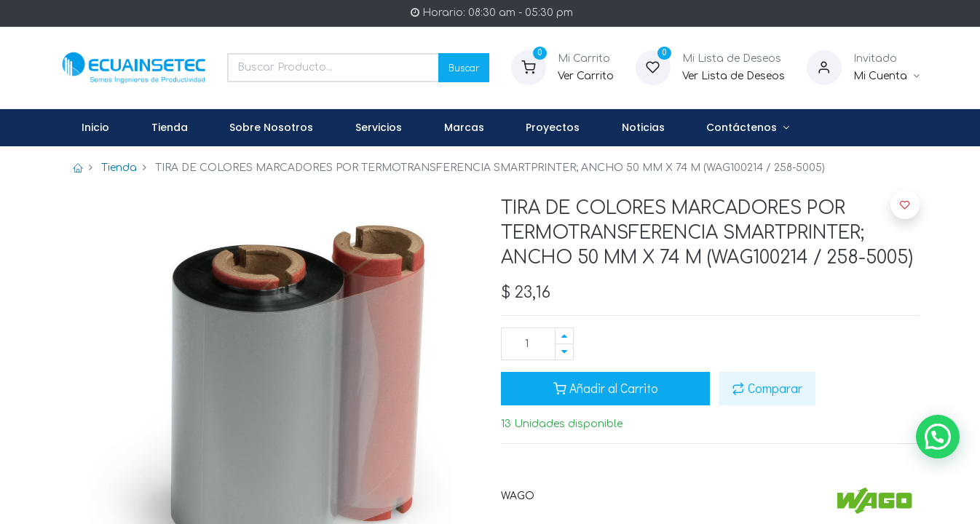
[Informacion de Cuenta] (886, 76)
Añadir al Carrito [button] (606, 388)
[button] (905, 205)
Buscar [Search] (464, 67)
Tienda (119, 168)
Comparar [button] (767, 388)
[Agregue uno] (564, 336)
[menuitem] (96, 128)
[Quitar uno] (564, 352)
